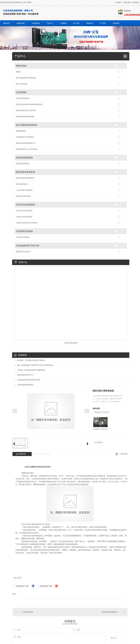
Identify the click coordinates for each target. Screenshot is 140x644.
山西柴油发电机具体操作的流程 (29, 380)
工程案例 (63, 23)
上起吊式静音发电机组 (24, 190)
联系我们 (136, 2)
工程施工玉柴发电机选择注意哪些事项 (31, 370)
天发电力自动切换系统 (24, 217)
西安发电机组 (28, 612)
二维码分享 (123, 454)
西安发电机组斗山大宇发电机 (27, 149)
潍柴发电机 (21, 23)
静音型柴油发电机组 (25, 172)
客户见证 (76, 23)
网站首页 (7, 23)
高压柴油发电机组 (24, 158)
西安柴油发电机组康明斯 (25, 117)
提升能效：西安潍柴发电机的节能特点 (31, 360)
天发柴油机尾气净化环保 (28, 246)
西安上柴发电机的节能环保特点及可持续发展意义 (35, 365)
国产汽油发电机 (22, 84)
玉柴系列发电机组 (23, 98)
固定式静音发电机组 (109, 612)
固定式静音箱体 (22, 184)
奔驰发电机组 (21, 131)
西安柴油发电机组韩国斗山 (26, 143)
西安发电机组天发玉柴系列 (26, 110)
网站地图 (127, 2)
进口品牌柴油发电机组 (26, 125)
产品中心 (50, 23)
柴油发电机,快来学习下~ (26, 375)
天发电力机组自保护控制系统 (27, 223)
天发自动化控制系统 (25, 205)
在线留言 (119, 2)
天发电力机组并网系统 (24, 211)
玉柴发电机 (36, 23)
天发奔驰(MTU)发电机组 (25, 137)
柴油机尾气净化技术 (23, 252)
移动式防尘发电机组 (23, 196)
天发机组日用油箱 (24, 231)
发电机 (18, 72)
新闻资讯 (90, 23)
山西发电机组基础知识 (25, 385)
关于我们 (103, 23)
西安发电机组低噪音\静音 (25, 178)
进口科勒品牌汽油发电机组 (26, 78)
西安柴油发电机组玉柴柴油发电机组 (29, 104)
